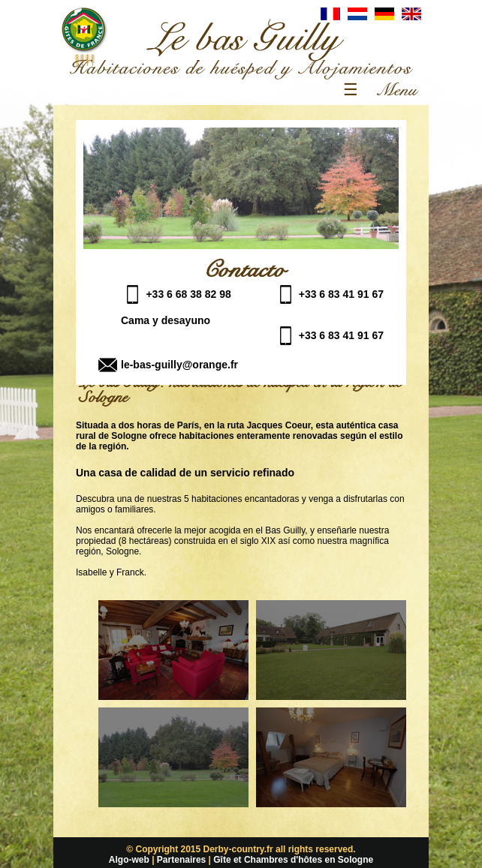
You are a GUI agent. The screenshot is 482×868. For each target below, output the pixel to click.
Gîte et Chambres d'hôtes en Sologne (293, 860)
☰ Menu (378, 90)
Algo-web (129, 860)
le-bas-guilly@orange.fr (179, 365)
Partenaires (181, 860)
